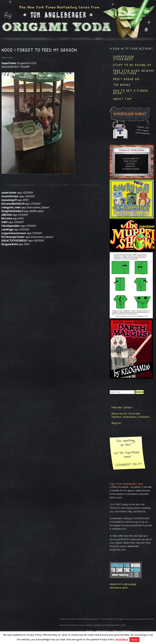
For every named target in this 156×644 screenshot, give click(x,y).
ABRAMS (89, 631)
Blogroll (116, 423)
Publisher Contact (122, 407)
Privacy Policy (103, 631)
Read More (122, 640)
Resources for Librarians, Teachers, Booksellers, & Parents (131, 415)
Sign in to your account (133, 49)
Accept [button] (135, 640)
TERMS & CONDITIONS (122, 631)
